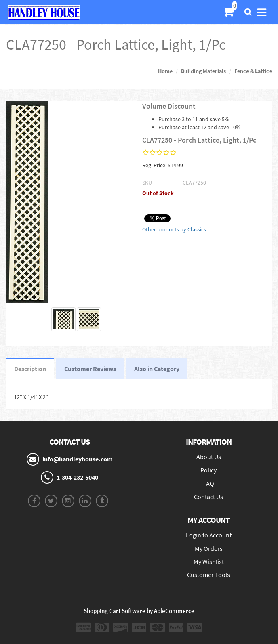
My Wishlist (209, 562)
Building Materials (203, 71)
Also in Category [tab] (157, 369)
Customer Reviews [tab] (90, 369)
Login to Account (209, 535)
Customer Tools (208, 575)
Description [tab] (30, 369)
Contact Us (208, 497)
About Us (209, 457)
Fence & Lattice (253, 71)
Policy (208, 470)
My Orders (209, 548)
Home (165, 71)
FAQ (209, 483)
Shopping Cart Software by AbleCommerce (139, 611)
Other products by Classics (174, 229)
